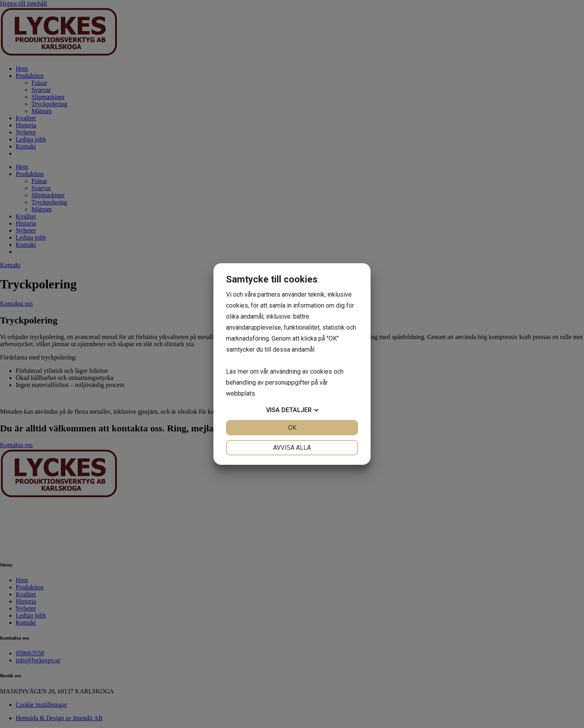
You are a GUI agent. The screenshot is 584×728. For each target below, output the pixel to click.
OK (292, 428)
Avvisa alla (292, 448)
